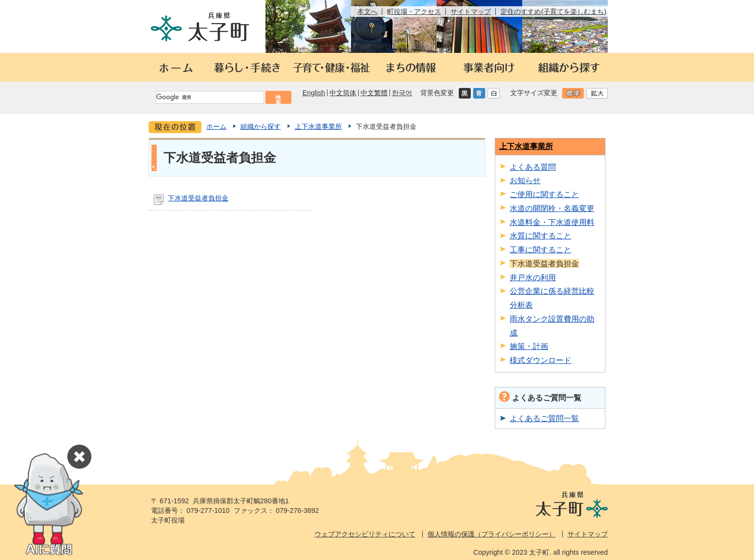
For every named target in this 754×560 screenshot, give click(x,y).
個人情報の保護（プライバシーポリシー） (491, 534)
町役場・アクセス (414, 12)
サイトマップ (471, 12)
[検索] (209, 97)
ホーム (216, 126)
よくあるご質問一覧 (544, 418)
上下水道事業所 (318, 126)
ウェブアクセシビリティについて (365, 534)
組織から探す (261, 126)
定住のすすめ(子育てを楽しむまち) (553, 12)
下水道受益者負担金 (198, 198)
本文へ (367, 12)
